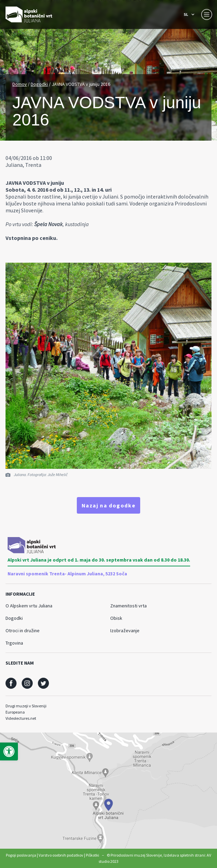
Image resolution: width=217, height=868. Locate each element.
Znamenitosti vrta (128, 606)
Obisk (116, 618)
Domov (20, 84)
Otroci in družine (23, 630)
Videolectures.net (21, 718)
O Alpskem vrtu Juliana (29, 606)
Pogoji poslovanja (21, 855)
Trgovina (14, 643)
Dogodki (39, 84)
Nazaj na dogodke (109, 505)
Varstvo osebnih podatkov (61, 855)
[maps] (108, 790)
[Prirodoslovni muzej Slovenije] (29, 14)
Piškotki (92, 855)
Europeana (15, 712)
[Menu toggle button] (207, 14)
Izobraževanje (125, 630)
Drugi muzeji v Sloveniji (26, 706)
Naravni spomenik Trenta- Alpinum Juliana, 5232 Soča (67, 574)
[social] (11, 683)
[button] (9, 751)
